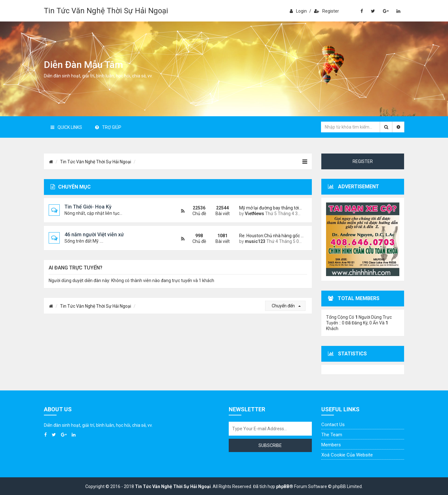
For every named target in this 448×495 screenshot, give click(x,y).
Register (327, 11)
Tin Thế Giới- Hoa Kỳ (88, 207)
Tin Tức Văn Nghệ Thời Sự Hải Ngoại (106, 11)
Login (298, 11)
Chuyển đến (286, 306)
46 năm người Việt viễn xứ (94, 235)
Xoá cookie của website (347, 455)
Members (331, 445)
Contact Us (333, 425)
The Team (332, 435)
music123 (255, 241)
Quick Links (66, 127)
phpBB (283, 486)
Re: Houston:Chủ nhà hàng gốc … (271, 236)
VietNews (254, 214)
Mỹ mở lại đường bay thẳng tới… (270, 208)
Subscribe (270, 445)
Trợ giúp (108, 127)
